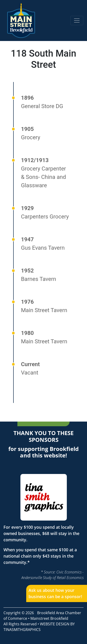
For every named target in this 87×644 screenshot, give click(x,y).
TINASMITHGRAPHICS (22, 630)
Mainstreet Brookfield (49, 618)
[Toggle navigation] (77, 20)
